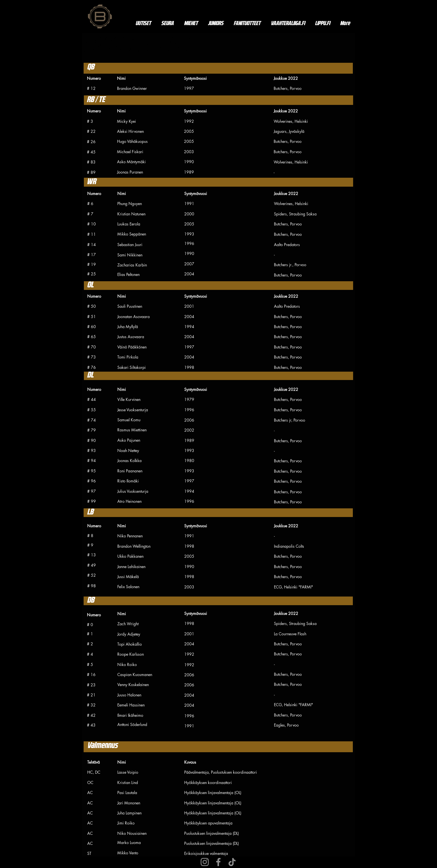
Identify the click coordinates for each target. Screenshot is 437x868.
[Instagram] (205, 862)
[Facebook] (218, 862)
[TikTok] (232, 862)
